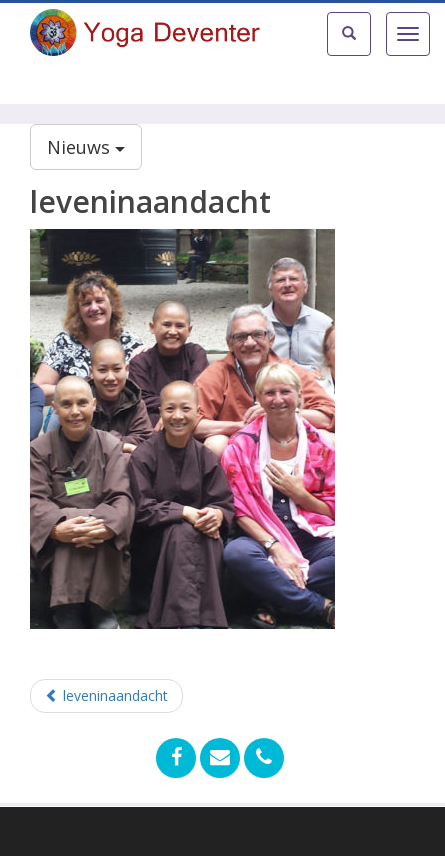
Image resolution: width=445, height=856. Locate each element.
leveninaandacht (106, 695)
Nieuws (86, 147)
